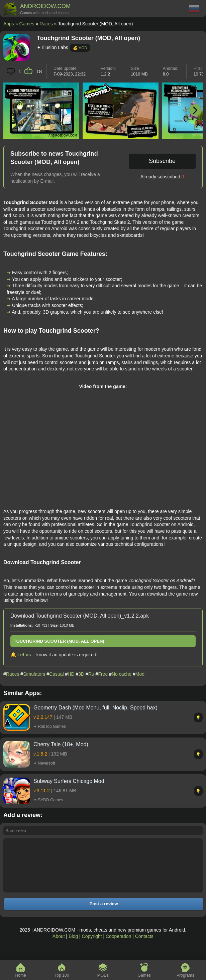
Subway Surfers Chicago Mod (69, 781)
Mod (140, 674)
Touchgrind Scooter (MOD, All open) (59, 641)
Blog (73, 946)
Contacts (144, 946)
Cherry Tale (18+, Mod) (61, 744)
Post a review (104, 914)
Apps (9, 24)
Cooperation (118, 946)
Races (46, 24)
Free (103, 674)
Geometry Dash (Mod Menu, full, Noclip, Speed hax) (95, 708)
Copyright (92, 946)
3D (81, 674)
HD (71, 674)
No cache (122, 674)
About (59, 946)
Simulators (34, 674)
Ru (91, 674)
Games (27, 24)
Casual (57, 674)
